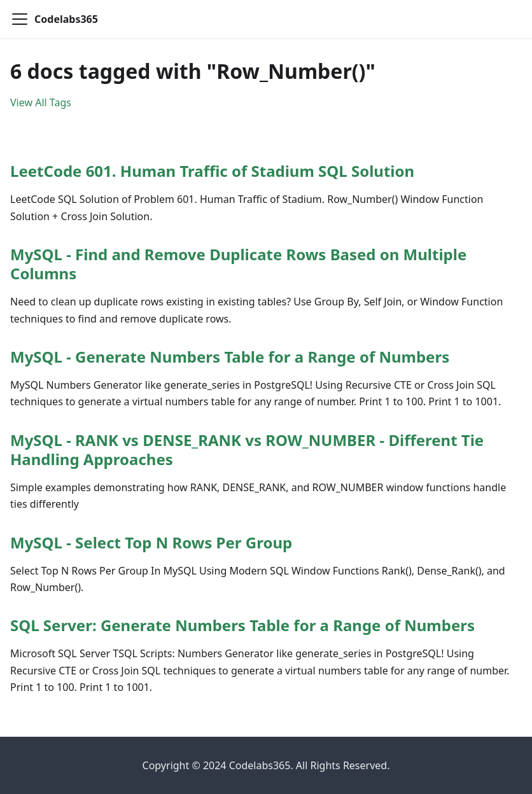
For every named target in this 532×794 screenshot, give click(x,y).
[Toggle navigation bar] (20, 19)
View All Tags (41, 102)
